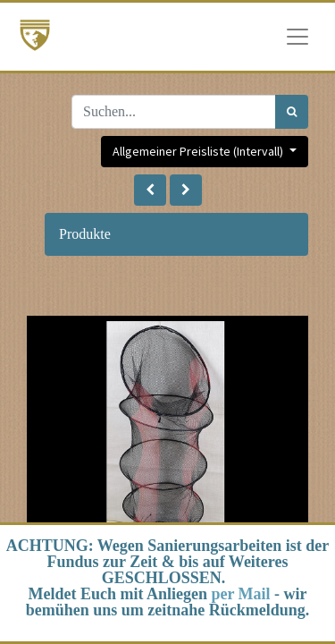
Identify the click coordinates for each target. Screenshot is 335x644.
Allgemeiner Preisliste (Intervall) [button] (199, 151)
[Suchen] (292, 112)
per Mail (240, 594)
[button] (150, 190)
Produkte (85, 234)
